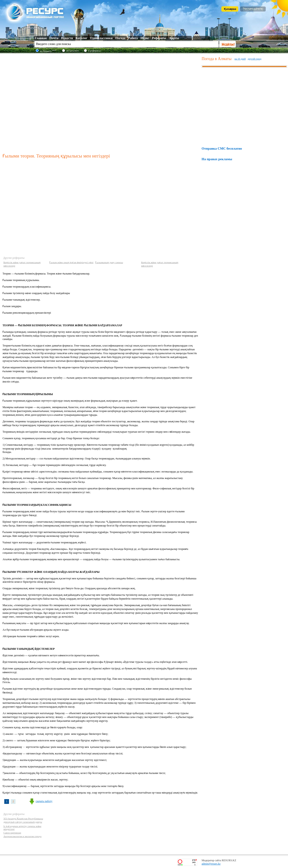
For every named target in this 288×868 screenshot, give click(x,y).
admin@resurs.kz (211, 864)
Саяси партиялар (12, 833)
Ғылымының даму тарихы (109, 262)
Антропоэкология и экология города (22, 836)
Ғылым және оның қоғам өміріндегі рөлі (71, 262)
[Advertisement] (45, 102)
